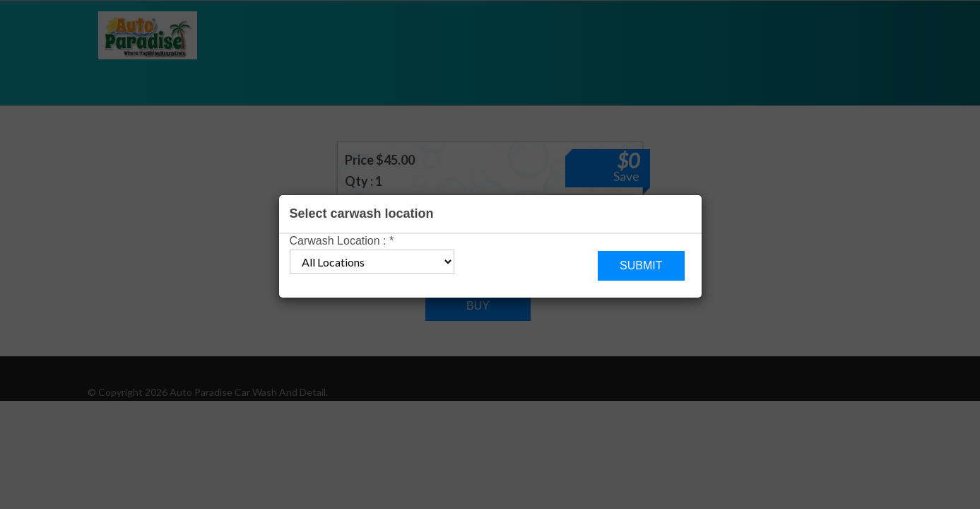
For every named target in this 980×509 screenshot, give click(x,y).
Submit (641, 265)
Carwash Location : (342, 241)
